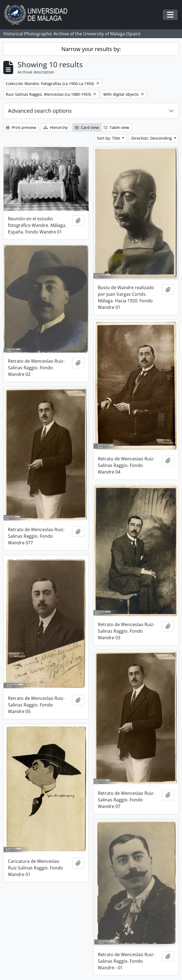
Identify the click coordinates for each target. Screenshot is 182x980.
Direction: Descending (152, 138)
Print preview (21, 127)
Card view (87, 127)
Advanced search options (40, 111)
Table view (116, 127)
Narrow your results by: (91, 49)
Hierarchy (56, 127)
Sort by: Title (109, 138)
